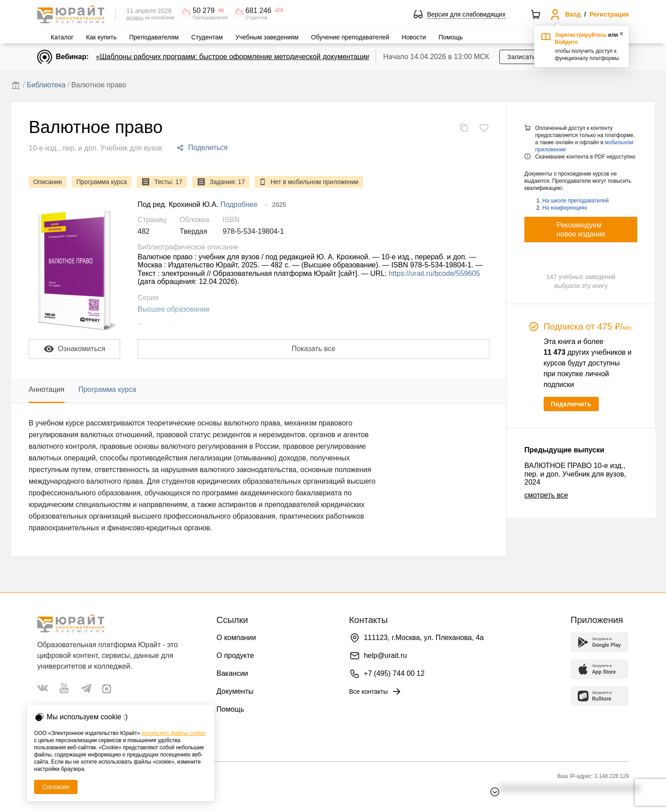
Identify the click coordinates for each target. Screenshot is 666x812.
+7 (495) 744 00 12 (394, 673)
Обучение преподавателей (350, 37)
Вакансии (232, 673)
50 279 (204, 11)
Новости (414, 37)
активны (135, 18)
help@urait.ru (385, 655)
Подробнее (239, 204)
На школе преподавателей (575, 201)
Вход (573, 14)
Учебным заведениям (267, 37)
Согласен (56, 787)
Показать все (314, 349)
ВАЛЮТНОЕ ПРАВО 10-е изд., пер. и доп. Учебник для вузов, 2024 (575, 474)
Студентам (207, 37)
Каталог (62, 37)
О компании (236, 638)
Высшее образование (174, 309)
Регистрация (609, 14)
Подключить (571, 404)
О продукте (235, 655)
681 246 (259, 11)
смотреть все (546, 495)
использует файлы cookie (173, 733)
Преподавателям (154, 37)
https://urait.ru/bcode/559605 (434, 273)
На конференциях (565, 208)
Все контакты (376, 692)
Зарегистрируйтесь (581, 35)
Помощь (450, 37)
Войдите (566, 42)
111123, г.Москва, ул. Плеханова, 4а (424, 638)
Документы (235, 691)
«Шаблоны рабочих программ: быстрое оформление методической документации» (235, 57)
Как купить (101, 37)
